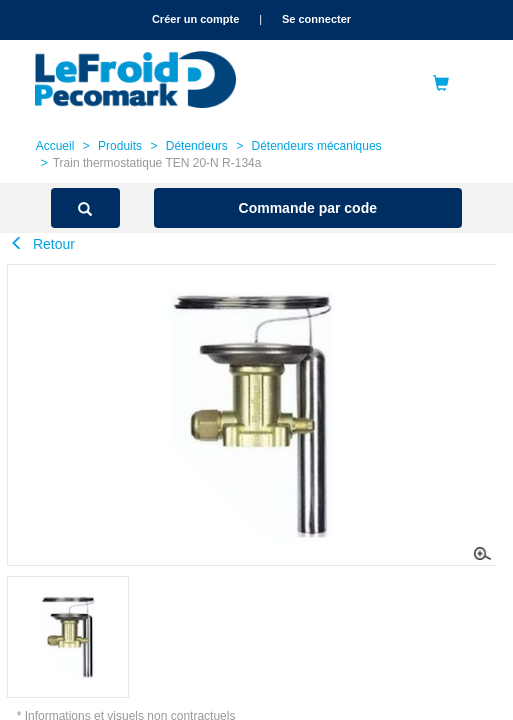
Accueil (55, 146)
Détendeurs (197, 146)
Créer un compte (195, 19)
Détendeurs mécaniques (317, 146)
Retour (42, 244)
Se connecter (316, 19)
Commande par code (308, 208)
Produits (120, 146)
